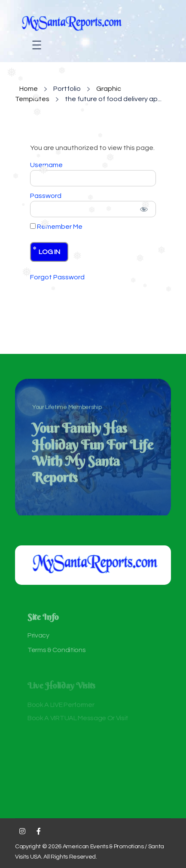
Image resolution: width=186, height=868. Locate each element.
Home (29, 89)
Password (46, 196)
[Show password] (144, 209)
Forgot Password (57, 277)
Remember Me (56, 227)
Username (46, 165)
